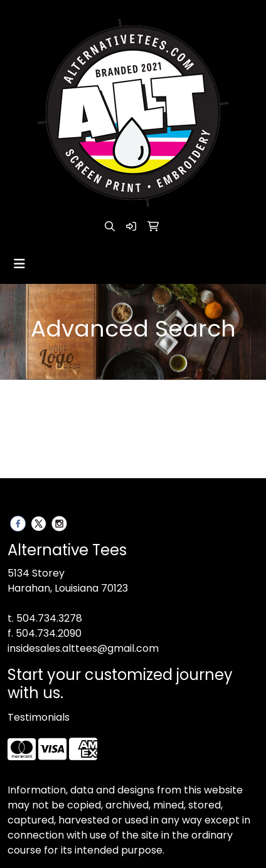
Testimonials (39, 717)
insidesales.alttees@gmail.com (83, 648)
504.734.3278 (49, 618)
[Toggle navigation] (19, 264)
